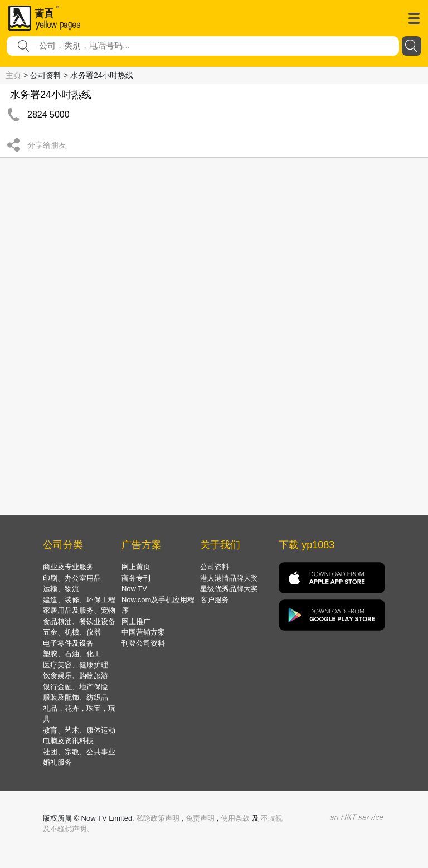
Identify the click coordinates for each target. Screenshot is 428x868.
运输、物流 (61, 589)
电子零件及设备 (68, 643)
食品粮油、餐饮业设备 (79, 621)
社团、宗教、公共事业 (79, 752)
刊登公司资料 (143, 643)
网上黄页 (136, 567)
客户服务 (215, 600)
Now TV (134, 589)
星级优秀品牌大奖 (229, 589)
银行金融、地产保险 (76, 687)
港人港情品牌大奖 (229, 578)
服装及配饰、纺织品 (76, 697)
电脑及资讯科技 (68, 741)
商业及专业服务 (68, 567)
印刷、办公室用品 (72, 578)
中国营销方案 (143, 632)
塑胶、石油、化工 (72, 654)
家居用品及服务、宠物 (79, 610)
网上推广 (136, 621)
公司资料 (215, 567)
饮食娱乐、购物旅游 (76, 676)
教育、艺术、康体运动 (79, 730)
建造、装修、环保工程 (79, 600)
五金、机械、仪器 (72, 632)
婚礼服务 (57, 762)
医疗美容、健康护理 (76, 665)
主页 (13, 75)
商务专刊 (136, 578)
